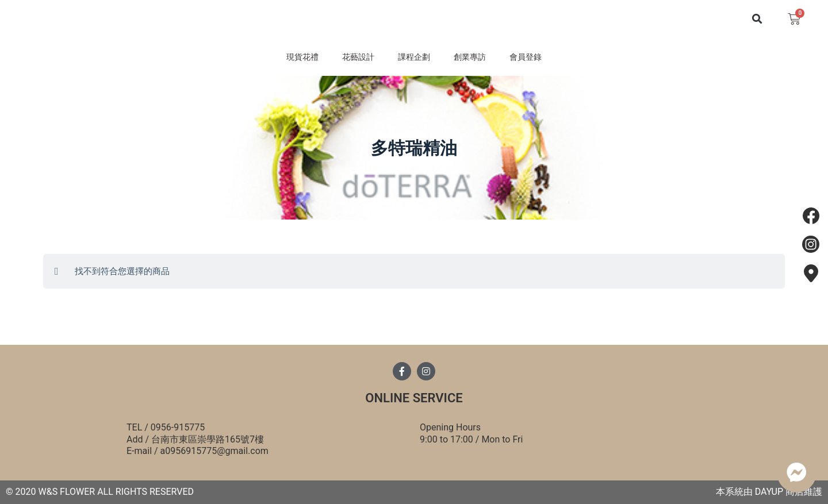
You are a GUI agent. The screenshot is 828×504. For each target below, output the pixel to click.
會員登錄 (543, 60)
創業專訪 (478, 60)
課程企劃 (414, 60)
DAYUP (769, 492)
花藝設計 (350, 60)
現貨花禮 (285, 60)
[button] (757, 21)
